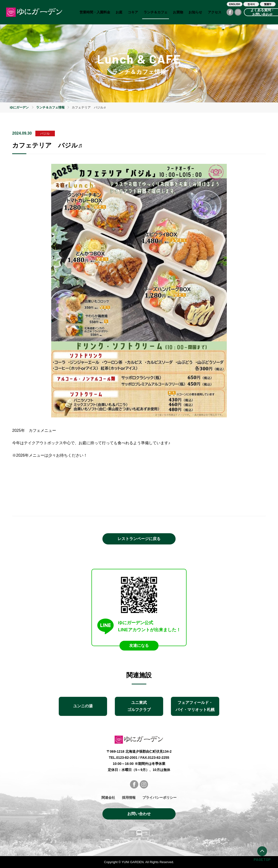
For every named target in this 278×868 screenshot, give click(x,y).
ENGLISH (235, 4)
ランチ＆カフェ (156, 12)
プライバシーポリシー (159, 798)
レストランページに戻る (139, 539)
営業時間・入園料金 (95, 12)
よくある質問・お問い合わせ (262, 12)
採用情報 (129, 798)
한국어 (251, 4)
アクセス (215, 12)
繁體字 (268, 4)
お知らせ (195, 12)
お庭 (119, 12)
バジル (45, 133)
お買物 (178, 12)
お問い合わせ (139, 814)
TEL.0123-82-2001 (123, 758)
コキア (133, 12)
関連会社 (108, 798)
